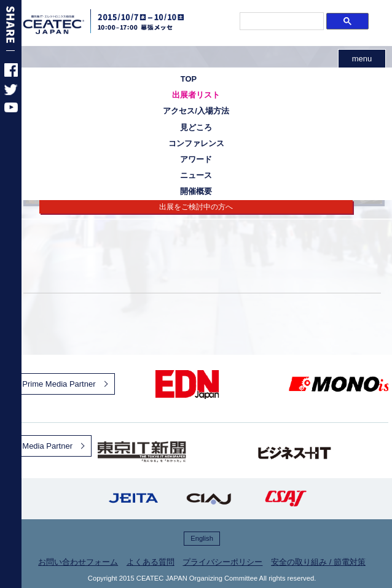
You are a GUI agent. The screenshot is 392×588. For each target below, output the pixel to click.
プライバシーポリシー (222, 562)
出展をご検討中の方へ (196, 207)
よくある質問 (151, 562)
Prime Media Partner (59, 384)
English (202, 538)
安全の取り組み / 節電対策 (318, 562)
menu (362, 59)
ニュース (196, 175)
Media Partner (47, 446)
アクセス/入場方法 (196, 111)
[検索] (281, 21)
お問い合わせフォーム (78, 562)
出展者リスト (196, 95)
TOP (189, 79)
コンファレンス (196, 143)
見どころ (196, 127)
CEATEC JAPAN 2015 (69, 25)
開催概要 (196, 191)
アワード (196, 159)
